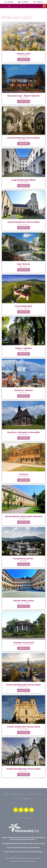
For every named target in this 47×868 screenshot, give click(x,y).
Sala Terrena (23, 264)
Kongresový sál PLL (24, 558)
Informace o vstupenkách (23, 799)
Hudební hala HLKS (24, 643)
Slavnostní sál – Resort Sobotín (24, 96)
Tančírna (23, 474)
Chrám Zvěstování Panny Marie (23, 727)
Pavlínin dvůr (24, 54)
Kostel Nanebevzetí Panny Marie (23, 685)
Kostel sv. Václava (24, 390)
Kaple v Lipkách (24, 348)
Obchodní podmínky (18, 794)
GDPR (6, 794)
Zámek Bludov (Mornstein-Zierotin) (23, 516)
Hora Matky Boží (24, 306)
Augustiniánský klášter (24, 180)
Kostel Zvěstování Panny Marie (23, 138)
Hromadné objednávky (36, 794)
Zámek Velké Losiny (24, 600)
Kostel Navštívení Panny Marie (23, 222)
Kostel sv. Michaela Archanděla (23, 432)
